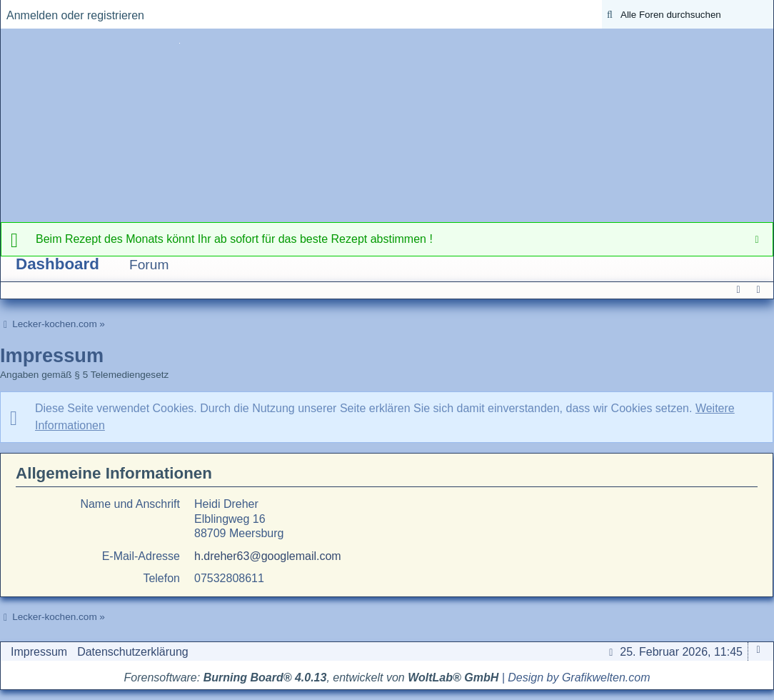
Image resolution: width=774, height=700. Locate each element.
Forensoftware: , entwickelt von (312, 677)
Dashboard (57, 264)
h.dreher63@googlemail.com (268, 556)
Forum (149, 265)
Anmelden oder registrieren (75, 15)
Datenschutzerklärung (133, 652)
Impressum (39, 652)
